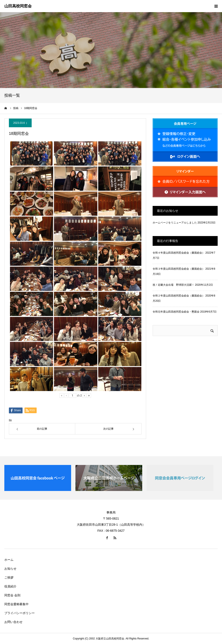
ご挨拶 (9, 577)
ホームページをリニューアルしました (175, 223)
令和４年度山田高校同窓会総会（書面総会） (179, 253)
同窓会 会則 (12, 595)
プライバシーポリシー (20, 613)
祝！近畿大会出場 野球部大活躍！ (173, 285)
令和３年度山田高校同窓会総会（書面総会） (179, 269)
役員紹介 (10, 586)
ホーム (9, 560)
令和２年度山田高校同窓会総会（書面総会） (179, 296)
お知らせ (10, 569)
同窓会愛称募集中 (16, 604)
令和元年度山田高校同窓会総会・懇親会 (176, 312)
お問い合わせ (13, 622)
